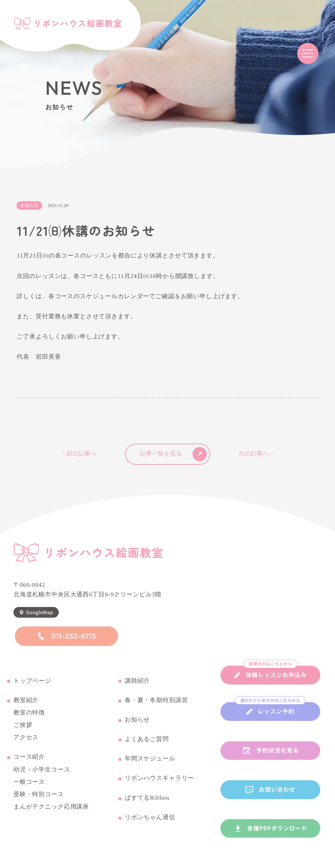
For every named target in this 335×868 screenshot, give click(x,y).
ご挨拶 (23, 725)
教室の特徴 (29, 713)
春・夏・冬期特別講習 (156, 701)
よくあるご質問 (147, 740)
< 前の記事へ (79, 454)
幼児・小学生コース (42, 770)
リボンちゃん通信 (150, 818)
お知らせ (137, 720)
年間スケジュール (150, 759)
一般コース (29, 782)
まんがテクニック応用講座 (51, 807)
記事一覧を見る (173, 454)
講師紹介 (137, 681)
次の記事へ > (256, 454)
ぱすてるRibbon (147, 798)
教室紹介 (26, 701)
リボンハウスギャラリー (159, 779)
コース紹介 (29, 757)
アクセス (26, 738)
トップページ (32, 681)
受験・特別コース (39, 795)
